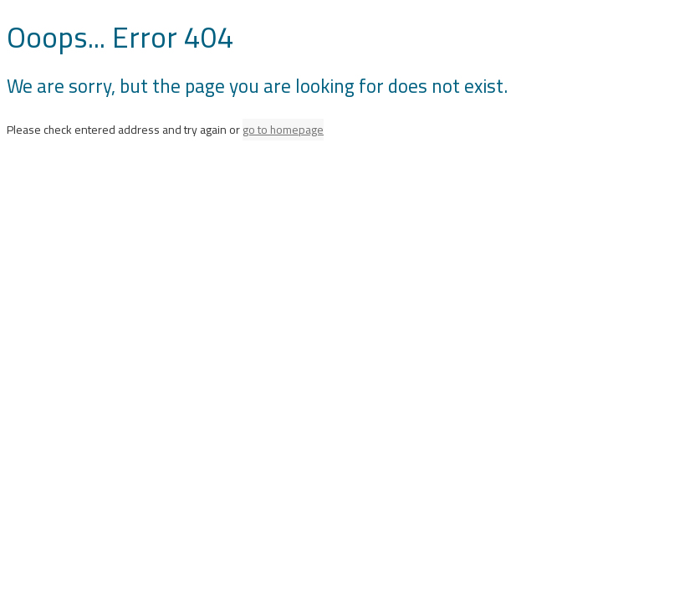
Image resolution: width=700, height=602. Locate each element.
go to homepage (283, 130)
